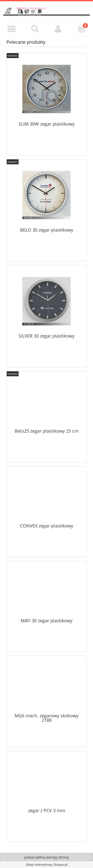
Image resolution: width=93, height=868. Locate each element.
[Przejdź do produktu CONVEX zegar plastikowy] (46, 496)
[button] (12, 29)
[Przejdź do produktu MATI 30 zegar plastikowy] (46, 591)
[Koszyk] (81, 29)
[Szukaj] (35, 29)
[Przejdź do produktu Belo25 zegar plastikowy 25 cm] (46, 402)
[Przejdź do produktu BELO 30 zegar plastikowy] (46, 195)
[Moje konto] (58, 29)
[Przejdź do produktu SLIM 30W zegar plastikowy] (46, 89)
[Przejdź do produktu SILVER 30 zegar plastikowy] (46, 301)
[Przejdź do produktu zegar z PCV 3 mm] (46, 781)
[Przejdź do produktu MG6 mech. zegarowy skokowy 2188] (46, 686)
